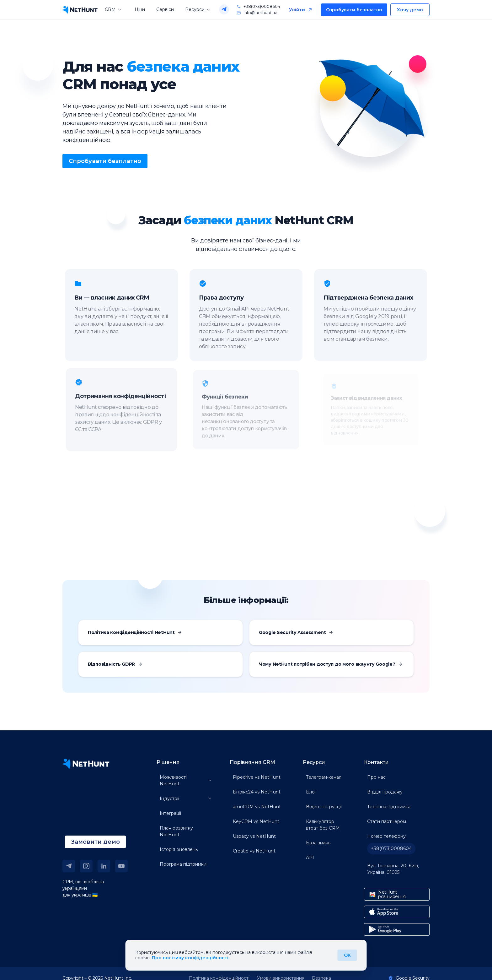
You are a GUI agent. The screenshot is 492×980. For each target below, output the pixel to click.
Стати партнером (387, 821)
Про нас (376, 777)
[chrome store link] (397, 894)
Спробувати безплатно (354, 10)
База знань (318, 843)
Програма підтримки (183, 864)
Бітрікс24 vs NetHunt (257, 792)
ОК (347, 955)
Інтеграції (170, 813)
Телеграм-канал (324, 777)
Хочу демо (410, 10)
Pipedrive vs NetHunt (257, 777)
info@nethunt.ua (257, 13)
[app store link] (397, 912)
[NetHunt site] (86, 764)
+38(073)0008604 (258, 7)
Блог (311, 792)
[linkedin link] (104, 866)
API (310, 858)
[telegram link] (69, 866)
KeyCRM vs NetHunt (256, 821)
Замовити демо (95, 842)
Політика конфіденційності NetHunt (135, 632)
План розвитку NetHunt (176, 831)
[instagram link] (86, 866)
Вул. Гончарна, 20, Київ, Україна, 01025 (393, 869)
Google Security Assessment (296, 632)
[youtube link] (121, 866)
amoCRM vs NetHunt (257, 807)
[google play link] (397, 929)
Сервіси (165, 9)
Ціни (140, 9)
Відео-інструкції (324, 807)
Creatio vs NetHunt (254, 851)
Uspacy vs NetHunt (254, 836)
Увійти (297, 10)
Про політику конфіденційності (190, 958)
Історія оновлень (179, 849)
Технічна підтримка (389, 807)
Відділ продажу (385, 792)
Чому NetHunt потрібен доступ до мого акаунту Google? (330, 664)
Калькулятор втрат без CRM (323, 825)
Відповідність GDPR (115, 664)
